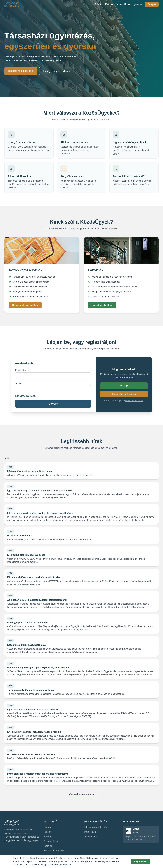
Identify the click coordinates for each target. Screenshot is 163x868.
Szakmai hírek (123, 4)
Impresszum (90, 832)
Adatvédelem (90, 837)
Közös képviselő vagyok (124, 394)
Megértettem (141, 861)
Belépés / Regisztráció (21, 71)
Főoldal (48, 827)
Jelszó (18, 383)
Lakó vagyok (124, 386)
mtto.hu (136, 833)
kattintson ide (65, 865)
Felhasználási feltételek (95, 827)
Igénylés (138, 4)
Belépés (152, 4)
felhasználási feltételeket (134, 401)
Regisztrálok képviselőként (25, 305)
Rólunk (98, 4)
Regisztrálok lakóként (102, 305)
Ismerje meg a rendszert (57, 71)
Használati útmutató (54, 851)
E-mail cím (20, 370)
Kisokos (109, 4)
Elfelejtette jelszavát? (26, 396)
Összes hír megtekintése (81, 794)
